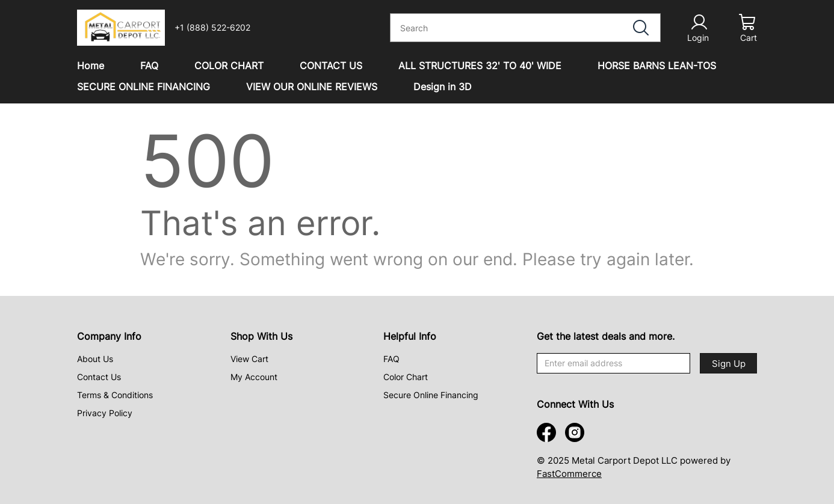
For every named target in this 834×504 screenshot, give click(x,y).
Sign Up (729, 364)
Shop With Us (261, 336)
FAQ (149, 66)
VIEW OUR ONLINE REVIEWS (312, 87)
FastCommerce (569, 474)
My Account (254, 377)
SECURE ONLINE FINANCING (144, 87)
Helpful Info (410, 336)
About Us (95, 359)
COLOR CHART (229, 66)
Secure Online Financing (431, 395)
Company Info (109, 336)
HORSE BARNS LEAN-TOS (657, 66)
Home (91, 66)
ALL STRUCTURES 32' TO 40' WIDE (480, 66)
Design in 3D (443, 87)
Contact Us (99, 377)
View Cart (249, 359)
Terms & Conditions (115, 395)
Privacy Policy (105, 413)
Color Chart (406, 377)
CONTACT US (331, 66)
